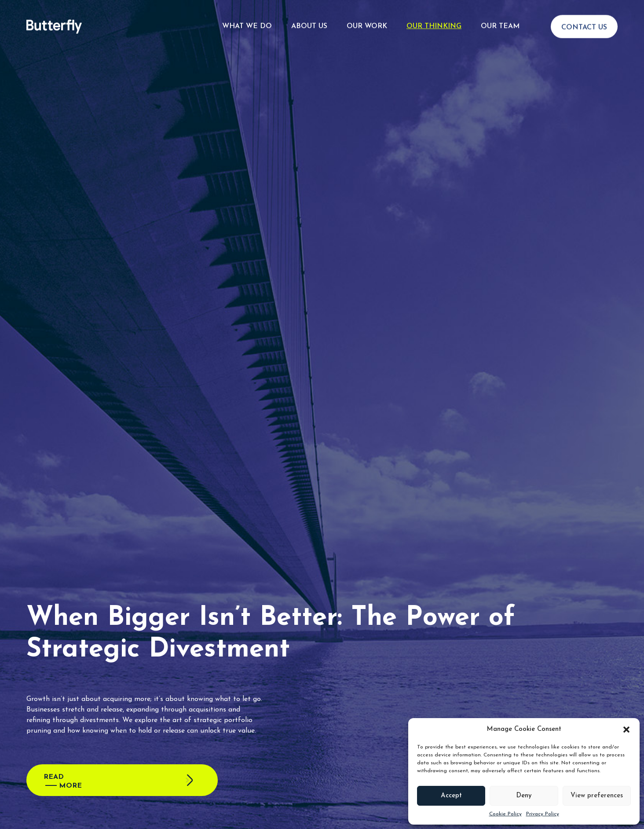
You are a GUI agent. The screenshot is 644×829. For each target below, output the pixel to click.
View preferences (597, 796)
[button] (626, 730)
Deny (524, 796)
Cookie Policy (505, 814)
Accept (451, 796)
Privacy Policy (543, 814)
